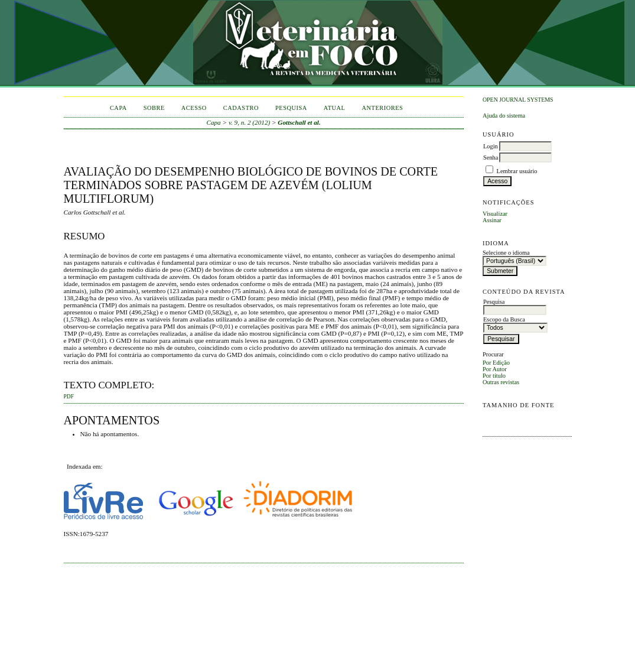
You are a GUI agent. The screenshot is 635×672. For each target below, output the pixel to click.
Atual (335, 108)
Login (491, 146)
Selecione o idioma (506, 253)
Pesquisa (291, 108)
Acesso (194, 108)
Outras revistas (501, 382)
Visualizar (495, 214)
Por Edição (496, 363)
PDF (69, 397)
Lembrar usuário (517, 171)
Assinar (492, 220)
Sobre (154, 108)
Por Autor (495, 369)
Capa (118, 108)
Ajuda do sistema (504, 116)
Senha (491, 158)
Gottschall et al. (299, 122)
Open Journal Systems (518, 100)
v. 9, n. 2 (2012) (249, 122)
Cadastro (241, 108)
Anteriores (382, 108)
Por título (494, 376)
